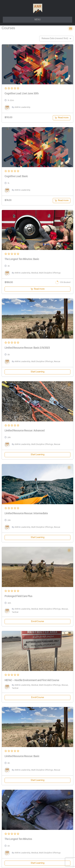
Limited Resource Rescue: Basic (22, 756)
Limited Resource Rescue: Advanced (25, 431)
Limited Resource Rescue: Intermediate (26, 514)
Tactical (15, 612)
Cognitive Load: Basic (16, 176)
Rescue (57, 362)
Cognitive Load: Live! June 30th (22, 94)
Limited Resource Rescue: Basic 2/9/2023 (27, 348)
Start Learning (38, 372)
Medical (35, 273)
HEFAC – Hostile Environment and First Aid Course (32, 680)
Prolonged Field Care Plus (19, 596)
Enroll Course (38, 622)
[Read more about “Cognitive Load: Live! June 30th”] (62, 118)
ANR (16, 107)
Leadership (25, 107)
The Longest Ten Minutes (18, 839)
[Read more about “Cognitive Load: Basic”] (62, 201)
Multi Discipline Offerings (50, 273)
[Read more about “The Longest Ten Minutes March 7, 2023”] (37, 289)
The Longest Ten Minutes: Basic (22, 259)
